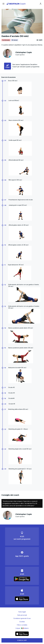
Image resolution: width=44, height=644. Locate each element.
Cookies (22, 622)
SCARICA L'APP (22, 640)
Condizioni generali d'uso (22, 618)
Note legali (22, 612)
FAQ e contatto (22, 625)
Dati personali (22, 615)
